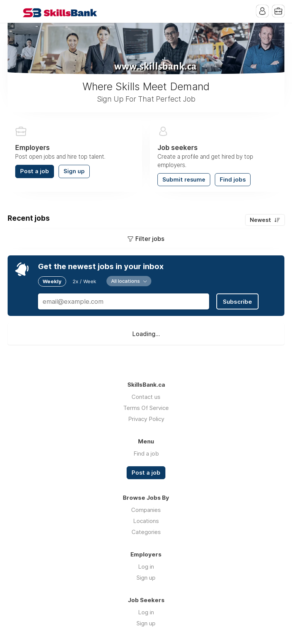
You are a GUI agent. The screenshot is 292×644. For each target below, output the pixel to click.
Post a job (35, 171)
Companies (146, 510)
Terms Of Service (146, 408)
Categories (146, 532)
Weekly (52, 281)
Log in (146, 567)
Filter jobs (150, 239)
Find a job (146, 454)
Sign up (74, 171)
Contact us (146, 397)
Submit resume (184, 180)
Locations (146, 521)
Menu (13, 11)
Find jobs (233, 180)
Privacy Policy (146, 419)
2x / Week (84, 281)
